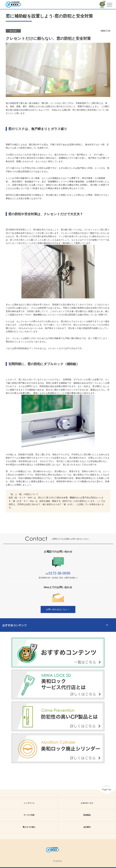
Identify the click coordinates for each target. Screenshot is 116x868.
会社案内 (87, 827)
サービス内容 (29, 815)
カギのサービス (87, 803)
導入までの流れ (29, 827)
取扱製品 (87, 815)
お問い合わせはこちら (58, 609)
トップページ (29, 803)
